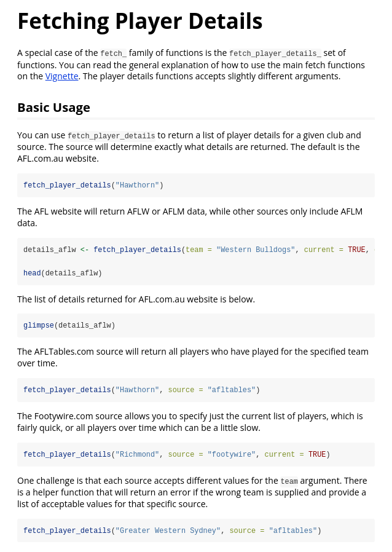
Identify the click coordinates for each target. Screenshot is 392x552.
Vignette (62, 76)
